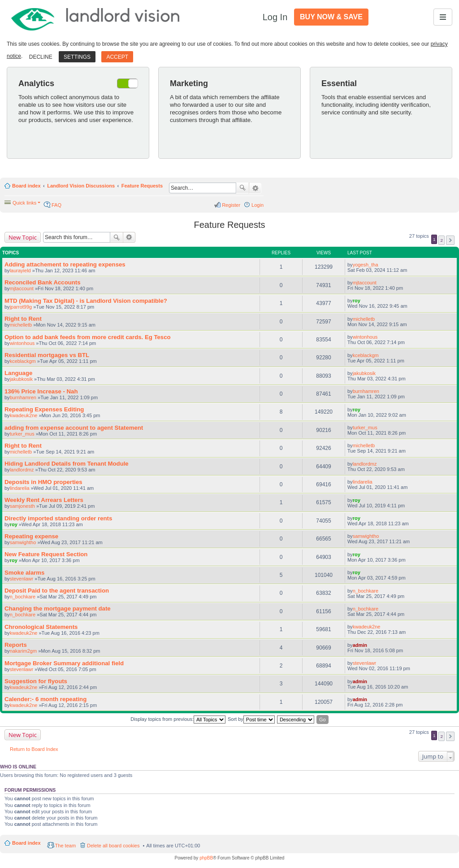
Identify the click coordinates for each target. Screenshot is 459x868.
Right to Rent (23, 319)
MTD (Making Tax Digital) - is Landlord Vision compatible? (86, 301)
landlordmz (22, 470)
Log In (275, 17)
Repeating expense (31, 536)
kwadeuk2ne (24, 415)
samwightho (23, 542)
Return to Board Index (34, 749)
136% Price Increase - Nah (41, 391)
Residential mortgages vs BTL (47, 355)
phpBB (206, 858)
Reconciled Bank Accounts (43, 282)
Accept (117, 57)
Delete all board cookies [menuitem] (113, 846)
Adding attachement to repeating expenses (65, 264)
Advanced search (255, 188)
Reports (16, 645)
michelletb (21, 325)
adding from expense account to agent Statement (74, 428)
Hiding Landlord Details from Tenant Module (67, 464)
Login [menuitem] (258, 205)
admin (360, 645)
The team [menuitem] (65, 846)
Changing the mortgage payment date (58, 608)
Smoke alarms (24, 573)
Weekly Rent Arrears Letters (44, 500)
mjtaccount (22, 288)
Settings (77, 57)
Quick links (24, 203)
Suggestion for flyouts (36, 681)
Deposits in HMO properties (43, 482)
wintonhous (22, 343)
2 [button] (442, 240)
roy (357, 301)
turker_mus (22, 434)
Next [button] (450, 240)
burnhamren (23, 397)
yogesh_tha (366, 265)
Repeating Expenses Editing (44, 409)
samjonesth (22, 506)
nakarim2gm (24, 651)
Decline (41, 57)
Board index (26, 186)
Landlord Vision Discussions (81, 186)
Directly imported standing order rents (58, 518)
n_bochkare (23, 597)
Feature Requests (142, 186)
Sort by (251, 720)
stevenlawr (22, 579)
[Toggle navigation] (443, 17)
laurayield (20, 270)
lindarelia (20, 488)
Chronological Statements (41, 627)
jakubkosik (21, 379)
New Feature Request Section (46, 554)
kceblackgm (23, 361)
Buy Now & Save (331, 17)
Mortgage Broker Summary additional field (64, 663)
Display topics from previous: (178, 720)
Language (18, 373)
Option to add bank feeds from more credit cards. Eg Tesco (88, 337)
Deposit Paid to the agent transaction (57, 591)
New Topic (23, 237)
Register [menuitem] (231, 205)
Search (242, 188)
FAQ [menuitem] (56, 205)
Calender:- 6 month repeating (45, 699)
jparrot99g (21, 307)
